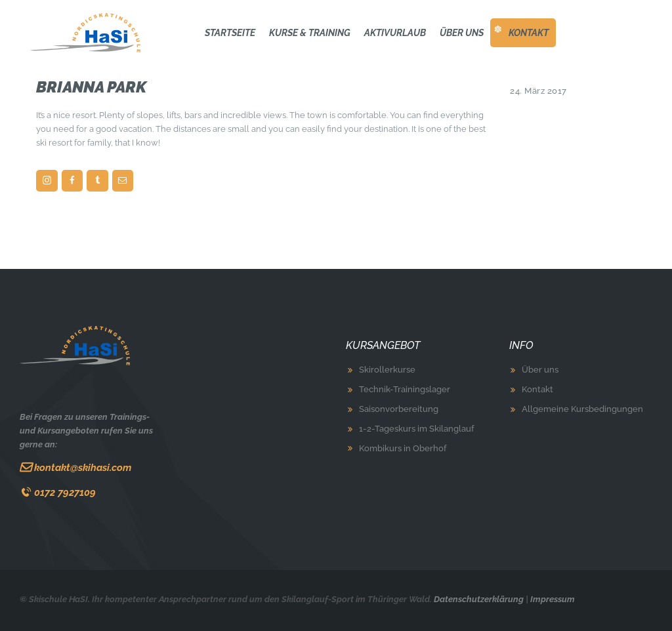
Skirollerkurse (387, 370)
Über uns (540, 370)
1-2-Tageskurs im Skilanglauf (416, 429)
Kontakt (537, 389)
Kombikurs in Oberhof (403, 448)
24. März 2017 (538, 91)
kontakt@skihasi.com (83, 467)
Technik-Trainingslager (405, 389)
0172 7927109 (65, 492)
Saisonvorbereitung (399, 409)
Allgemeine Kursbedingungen (582, 409)
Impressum (553, 599)
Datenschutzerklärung (479, 599)
